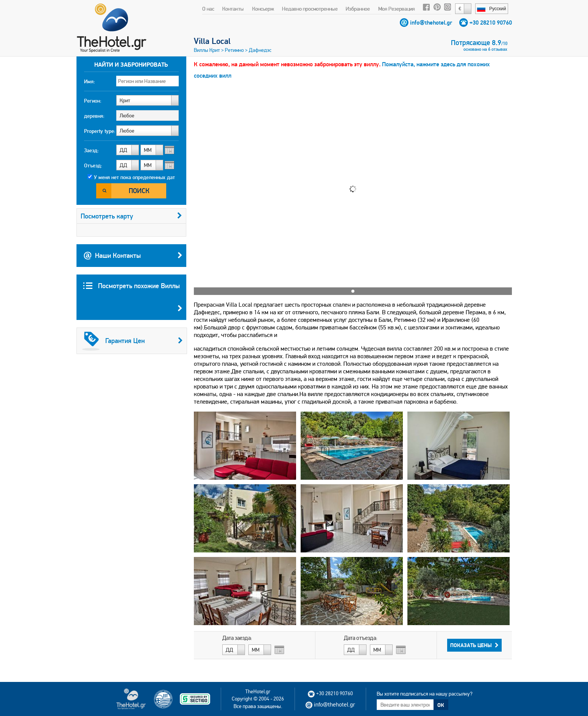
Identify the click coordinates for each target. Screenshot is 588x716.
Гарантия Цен (133, 341)
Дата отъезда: (361, 638)
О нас (208, 9)
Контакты (233, 9)
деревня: (94, 116)
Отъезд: (93, 165)
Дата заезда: (237, 638)
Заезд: (91, 150)
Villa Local (212, 41)
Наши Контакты (133, 256)
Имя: (90, 81)
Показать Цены (474, 645)
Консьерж (263, 9)
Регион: (93, 101)
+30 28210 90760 (491, 23)
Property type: (100, 131)
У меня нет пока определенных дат (134, 177)
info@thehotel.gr (431, 23)
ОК (441, 705)
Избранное (358, 9)
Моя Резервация (397, 9)
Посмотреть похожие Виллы (133, 301)
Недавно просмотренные (310, 9)
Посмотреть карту (131, 216)
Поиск (139, 191)
